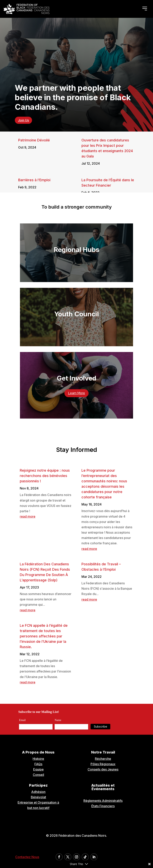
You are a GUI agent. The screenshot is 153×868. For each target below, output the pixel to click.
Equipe (38, 769)
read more (28, 516)
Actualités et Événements (103, 787)
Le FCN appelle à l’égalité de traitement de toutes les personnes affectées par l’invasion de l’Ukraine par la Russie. (44, 636)
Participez (38, 785)
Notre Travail (103, 752)
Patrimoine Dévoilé (34, 140)
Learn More (76, 393)
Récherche (103, 759)
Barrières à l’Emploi (34, 180)
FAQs (38, 764)
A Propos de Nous (38, 752)
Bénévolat (38, 797)
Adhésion (38, 792)
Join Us (23, 120)
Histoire (38, 759)
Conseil (38, 775)
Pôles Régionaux (103, 764)
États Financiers (103, 806)
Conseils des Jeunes (103, 769)
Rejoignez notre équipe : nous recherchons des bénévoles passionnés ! (45, 476)
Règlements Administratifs (103, 801)
